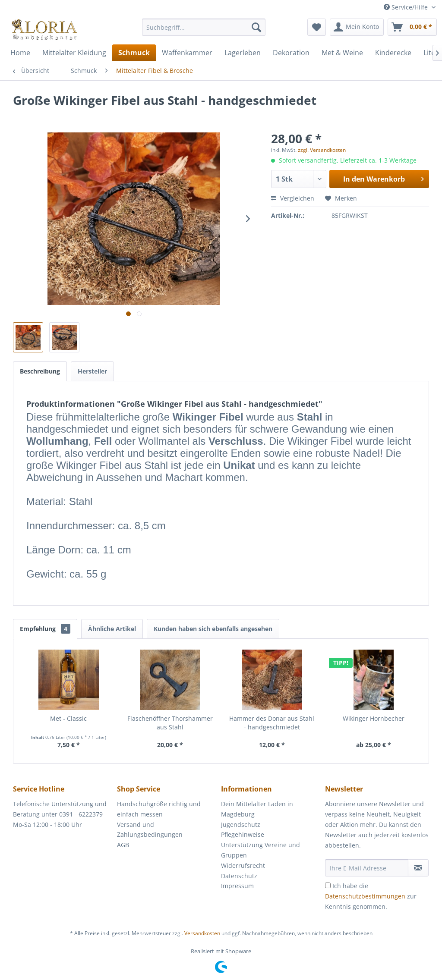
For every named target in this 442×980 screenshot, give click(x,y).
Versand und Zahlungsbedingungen (150, 830)
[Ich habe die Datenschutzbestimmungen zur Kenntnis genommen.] (328, 885)
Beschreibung (40, 371)
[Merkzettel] (317, 27)
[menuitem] (204, 31)
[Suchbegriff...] (204, 27)
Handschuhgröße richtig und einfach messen (159, 809)
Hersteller (92, 371)
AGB (123, 845)
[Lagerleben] (243, 53)
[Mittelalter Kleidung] (74, 53)
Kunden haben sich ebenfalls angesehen (213, 629)
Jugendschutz (241, 825)
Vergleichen (293, 198)
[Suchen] (256, 27)
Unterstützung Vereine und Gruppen (260, 850)
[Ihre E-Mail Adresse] (367, 868)
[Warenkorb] (412, 27)
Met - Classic (68, 718)
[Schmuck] (134, 53)
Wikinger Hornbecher (374, 718)
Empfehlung (45, 629)
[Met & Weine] (342, 53)
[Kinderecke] (393, 53)
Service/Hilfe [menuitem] (407, 7)
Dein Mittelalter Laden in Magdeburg (257, 809)
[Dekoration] (291, 53)
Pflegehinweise (243, 834)
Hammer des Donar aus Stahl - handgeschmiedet (272, 723)
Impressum (237, 886)
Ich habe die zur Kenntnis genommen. (371, 896)
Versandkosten (202, 933)
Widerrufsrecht (243, 865)
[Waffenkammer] (187, 53)
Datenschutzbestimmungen (365, 896)
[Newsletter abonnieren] (418, 868)
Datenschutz (239, 876)
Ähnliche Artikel (112, 629)
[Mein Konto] (357, 27)
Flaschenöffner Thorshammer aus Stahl (170, 723)
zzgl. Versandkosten (322, 150)
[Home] (20, 53)
